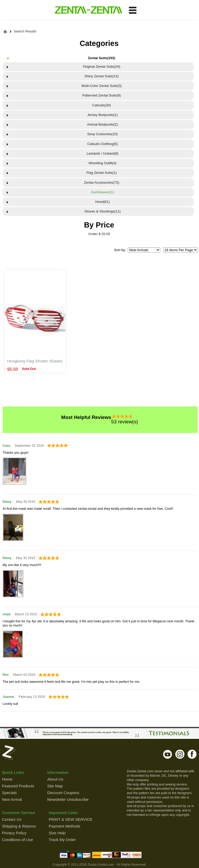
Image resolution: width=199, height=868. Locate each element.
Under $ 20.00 (99, 234)
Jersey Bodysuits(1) (101, 115)
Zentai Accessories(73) (102, 182)
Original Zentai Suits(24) (102, 67)
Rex (6, 675)
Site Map (55, 786)
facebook (192, 754)
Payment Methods (65, 826)
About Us (55, 779)
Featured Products (18, 786)
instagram (180, 754)
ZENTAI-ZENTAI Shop (88, 10)
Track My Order (62, 840)
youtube (168, 754)
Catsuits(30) (102, 105)
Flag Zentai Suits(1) (101, 173)
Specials (9, 793)
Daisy (7, 502)
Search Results (25, 32)
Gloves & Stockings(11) (101, 211)
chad (6, 614)
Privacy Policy (14, 833)
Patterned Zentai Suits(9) (101, 95)
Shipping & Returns (19, 826)
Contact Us (12, 819)
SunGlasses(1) (102, 192)
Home (7, 779)
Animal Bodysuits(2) (102, 124)
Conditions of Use (17, 840)
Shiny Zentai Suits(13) (102, 76)
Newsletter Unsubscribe (68, 799)
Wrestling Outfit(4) (101, 163)
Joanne (8, 697)
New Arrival (12, 799)
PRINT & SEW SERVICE (70, 819)
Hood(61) (101, 202)
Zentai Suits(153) (101, 58)
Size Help (57, 833)
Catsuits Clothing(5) (101, 144)
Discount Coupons (63, 793)
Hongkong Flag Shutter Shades (35, 361)
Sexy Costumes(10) (101, 134)
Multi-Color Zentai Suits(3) (101, 86)
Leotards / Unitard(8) (102, 153)
